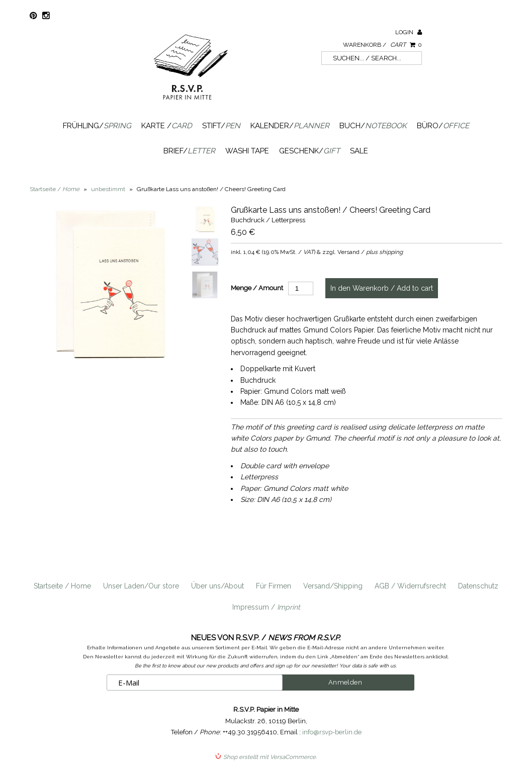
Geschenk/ (309, 151)
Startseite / (55, 189)
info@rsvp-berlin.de (332, 732)
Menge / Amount (257, 288)
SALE (359, 151)
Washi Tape (247, 151)
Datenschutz (478, 586)
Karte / (167, 126)
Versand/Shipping (333, 586)
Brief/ (189, 151)
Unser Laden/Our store (141, 586)
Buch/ (373, 126)
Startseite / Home (62, 586)
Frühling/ (97, 126)
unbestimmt (108, 189)
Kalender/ (290, 126)
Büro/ (443, 126)
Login (409, 32)
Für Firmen (274, 586)
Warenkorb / (382, 45)
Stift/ (221, 126)
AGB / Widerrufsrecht (410, 586)
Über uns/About (217, 586)
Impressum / (266, 607)
